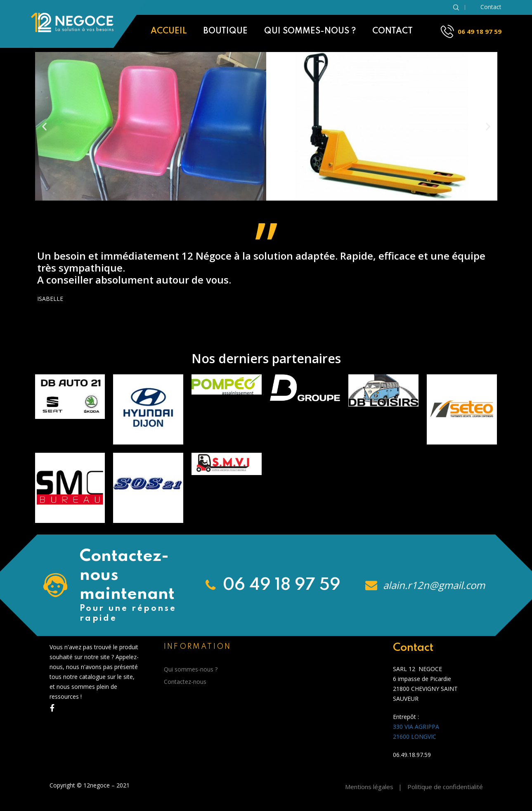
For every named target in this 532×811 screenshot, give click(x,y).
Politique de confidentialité (445, 787)
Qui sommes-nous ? (310, 31)
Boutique (226, 31)
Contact (392, 31)
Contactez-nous (185, 682)
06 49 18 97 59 (480, 31)
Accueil (169, 31)
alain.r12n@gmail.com (433, 585)
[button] (44, 126)
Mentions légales (369, 787)
